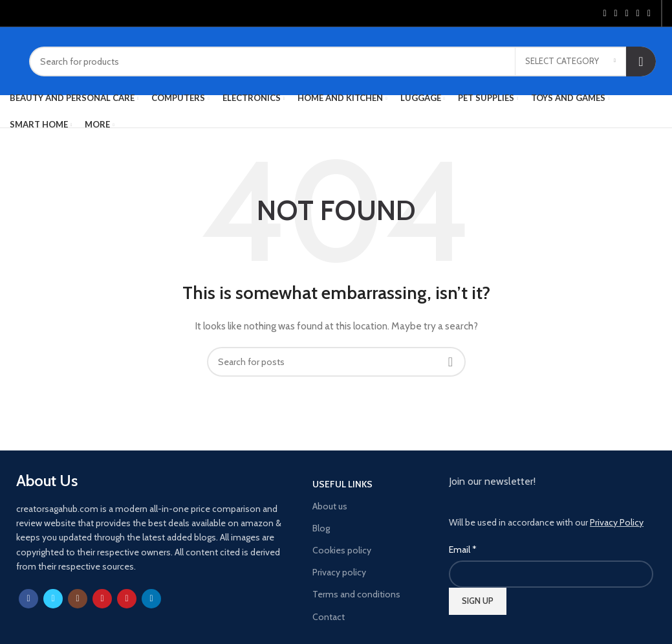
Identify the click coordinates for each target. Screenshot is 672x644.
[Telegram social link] (649, 14)
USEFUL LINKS (342, 484)
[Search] (342, 61)
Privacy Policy (617, 522)
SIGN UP (478, 601)
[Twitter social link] (616, 14)
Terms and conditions (356, 594)
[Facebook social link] (604, 14)
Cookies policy (342, 550)
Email (463, 550)
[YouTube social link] (102, 599)
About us (330, 506)
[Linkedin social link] (638, 14)
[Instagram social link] (78, 599)
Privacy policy (339, 572)
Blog (321, 528)
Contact (329, 617)
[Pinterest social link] (627, 14)
